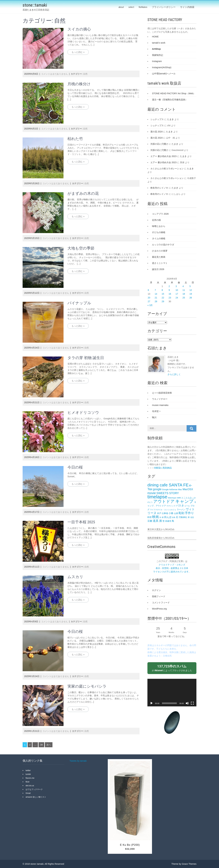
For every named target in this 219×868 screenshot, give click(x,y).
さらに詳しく (174, 374)
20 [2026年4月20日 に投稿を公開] (149, 298)
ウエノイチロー (160, 399)
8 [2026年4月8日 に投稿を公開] (162, 290)
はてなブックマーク (34, 789)
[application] (172, 693)
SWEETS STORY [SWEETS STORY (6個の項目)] (168, 493)
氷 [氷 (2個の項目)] (160, 517)
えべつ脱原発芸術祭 (162, 393)
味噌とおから (159, 226)
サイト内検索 (187, 7)
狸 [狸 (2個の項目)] (163, 517)
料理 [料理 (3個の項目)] (149, 517)
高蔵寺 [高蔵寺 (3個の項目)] (168, 521)
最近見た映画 (159, 257)
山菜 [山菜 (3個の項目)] (176, 513)
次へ (49, 745)
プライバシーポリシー (164, 7)
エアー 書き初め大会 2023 (163, 156)
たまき (170, 119)
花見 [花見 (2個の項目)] (192, 517)
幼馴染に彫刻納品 (163, 468)
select (131, 7)
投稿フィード (159, 596)
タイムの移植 (159, 238)
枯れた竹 (75, 139)
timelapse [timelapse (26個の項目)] (157, 497)
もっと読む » (78, 52)
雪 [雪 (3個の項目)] (163, 521)
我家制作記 (158, 55)
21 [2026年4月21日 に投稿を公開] (156, 298)
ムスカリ (75, 577)
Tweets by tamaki (78, 761)
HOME (155, 37)
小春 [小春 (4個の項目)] (171, 513)
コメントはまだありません (55, 74)
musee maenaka (160, 405)
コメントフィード (161, 603)
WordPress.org (159, 609)
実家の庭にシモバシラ (87, 686)
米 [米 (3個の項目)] (189, 517)
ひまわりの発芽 (160, 251)
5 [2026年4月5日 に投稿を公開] (190, 286)
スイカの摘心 (79, 29)
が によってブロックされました (172, 668)
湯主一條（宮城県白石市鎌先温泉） (170, 100)
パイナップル (79, 303)
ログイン (156, 590)
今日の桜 (75, 467)
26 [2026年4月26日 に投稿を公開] (191, 298)
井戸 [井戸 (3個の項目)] (159, 513)
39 (41, 745)
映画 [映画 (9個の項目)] (155, 517)
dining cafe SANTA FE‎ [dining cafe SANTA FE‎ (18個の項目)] (168, 485)
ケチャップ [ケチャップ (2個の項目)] (171, 506)
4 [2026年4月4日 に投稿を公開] (183, 286)
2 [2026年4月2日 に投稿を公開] (169, 286)
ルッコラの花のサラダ (163, 245)
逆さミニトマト (160, 263)
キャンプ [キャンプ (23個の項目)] (184, 501)
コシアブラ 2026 (160, 214)
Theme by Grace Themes (184, 864)
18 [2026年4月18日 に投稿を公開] (184, 294)
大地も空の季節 (81, 248)
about (121, 7)
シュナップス (157, 119)
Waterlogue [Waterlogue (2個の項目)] (172, 498)
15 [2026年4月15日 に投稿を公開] (163, 294)
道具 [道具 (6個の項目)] (156, 521)
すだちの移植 (159, 232)
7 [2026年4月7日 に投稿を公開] (155, 290)
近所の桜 (156, 220)
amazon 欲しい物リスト (36, 797)
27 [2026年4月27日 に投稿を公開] (149, 301)
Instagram (157, 61)
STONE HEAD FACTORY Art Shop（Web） (174, 93)
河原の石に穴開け (159, 144)
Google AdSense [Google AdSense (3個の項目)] (170, 489)
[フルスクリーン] (192, 703)
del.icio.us (30, 786)
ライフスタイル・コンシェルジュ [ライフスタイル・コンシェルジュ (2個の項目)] (163, 510)
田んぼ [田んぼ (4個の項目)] (168, 517)
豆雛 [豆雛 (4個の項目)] (150, 521)
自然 (85, 74)
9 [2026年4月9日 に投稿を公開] (169, 290)
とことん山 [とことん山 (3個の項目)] (187, 498)
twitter (28, 770)
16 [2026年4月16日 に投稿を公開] (170, 294)
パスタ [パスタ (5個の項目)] (180, 506)
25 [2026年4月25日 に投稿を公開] (184, 298)
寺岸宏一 (156, 411)
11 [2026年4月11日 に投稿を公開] (184, 290)
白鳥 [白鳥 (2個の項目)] (173, 517)
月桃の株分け (79, 84)
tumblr (28, 774)
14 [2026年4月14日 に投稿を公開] (156, 294)
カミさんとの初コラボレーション (167, 169)
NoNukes (143, 7)
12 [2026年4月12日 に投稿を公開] (191, 290)
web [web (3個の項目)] (179, 498)
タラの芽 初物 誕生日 (86, 358)
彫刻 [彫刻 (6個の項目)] (181, 513)
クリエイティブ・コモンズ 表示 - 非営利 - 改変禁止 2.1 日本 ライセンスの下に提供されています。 (172, 568)
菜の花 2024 (157, 132)
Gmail (28, 793)
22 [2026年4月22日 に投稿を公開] (163, 298)
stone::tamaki (35, 5)
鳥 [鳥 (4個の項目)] (173, 521)
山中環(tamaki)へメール (164, 74)
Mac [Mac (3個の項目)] (180, 489)
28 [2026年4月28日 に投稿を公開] (156, 301)
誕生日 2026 (158, 269)
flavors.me (30, 778)
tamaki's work (159, 43)
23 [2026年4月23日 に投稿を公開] (170, 298)
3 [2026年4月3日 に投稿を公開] (176, 286)
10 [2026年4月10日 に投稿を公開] (177, 290)
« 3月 (150, 305)
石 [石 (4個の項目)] (177, 517)
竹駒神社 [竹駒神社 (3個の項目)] (183, 517)
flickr (28, 782)
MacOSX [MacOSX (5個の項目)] (188, 489)
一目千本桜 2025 (81, 522)
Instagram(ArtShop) (162, 67)
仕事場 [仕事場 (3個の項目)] (165, 513)
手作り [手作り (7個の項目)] (189, 513)
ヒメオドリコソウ (83, 413)
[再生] (152, 703)
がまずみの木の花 (83, 193)
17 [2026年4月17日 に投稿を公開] (177, 294)
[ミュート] (187, 703)
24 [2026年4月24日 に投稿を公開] (177, 298)
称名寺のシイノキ (159, 188)
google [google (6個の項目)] (157, 489)
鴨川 (154, 417)
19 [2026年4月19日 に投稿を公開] (191, 294)
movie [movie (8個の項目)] (152, 493)
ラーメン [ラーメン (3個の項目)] (181, 510)
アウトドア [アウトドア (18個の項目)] (164, 501)
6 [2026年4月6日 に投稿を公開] (148, 290)
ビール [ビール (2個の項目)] (187, 506)
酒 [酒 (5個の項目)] (160, 521)
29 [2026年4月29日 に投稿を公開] (163, 301)
